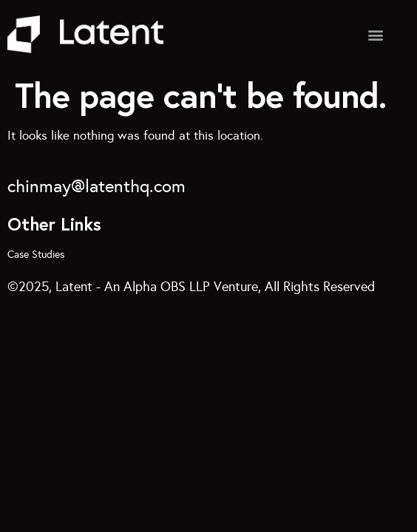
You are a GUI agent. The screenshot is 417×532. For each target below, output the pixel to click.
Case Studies (36, 255)
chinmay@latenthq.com (96, 186)
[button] (375, 34)
